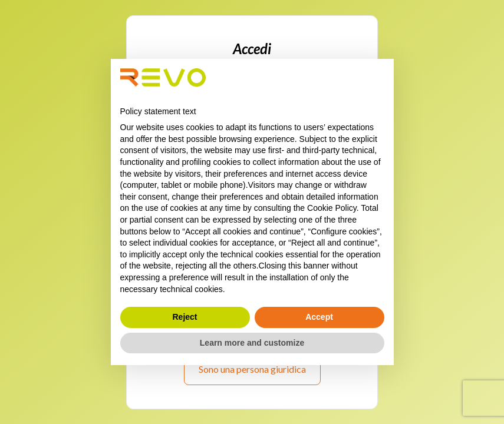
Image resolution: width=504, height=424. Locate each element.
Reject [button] (185, 317)
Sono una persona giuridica (252, 369)
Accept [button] (319, 317)
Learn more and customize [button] (252, 343)
